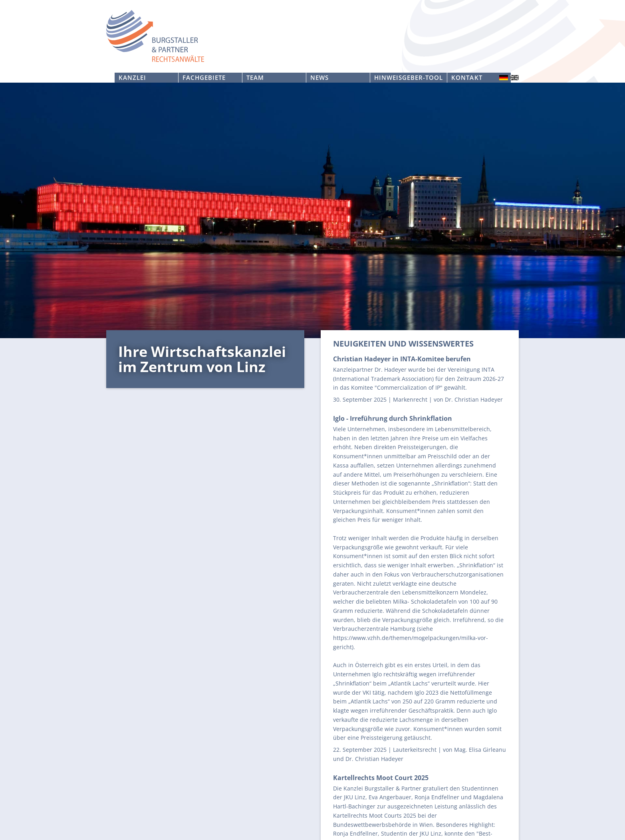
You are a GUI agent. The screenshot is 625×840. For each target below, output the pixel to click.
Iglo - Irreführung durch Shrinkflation (393, 418)
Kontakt (467, 77)
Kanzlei (132, 77)
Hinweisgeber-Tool (409, 77)
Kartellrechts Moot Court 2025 (381, 778)
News (319, 77)
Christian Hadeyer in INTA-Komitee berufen (402, 359)
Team (255, 77)
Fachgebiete (204, 77)
